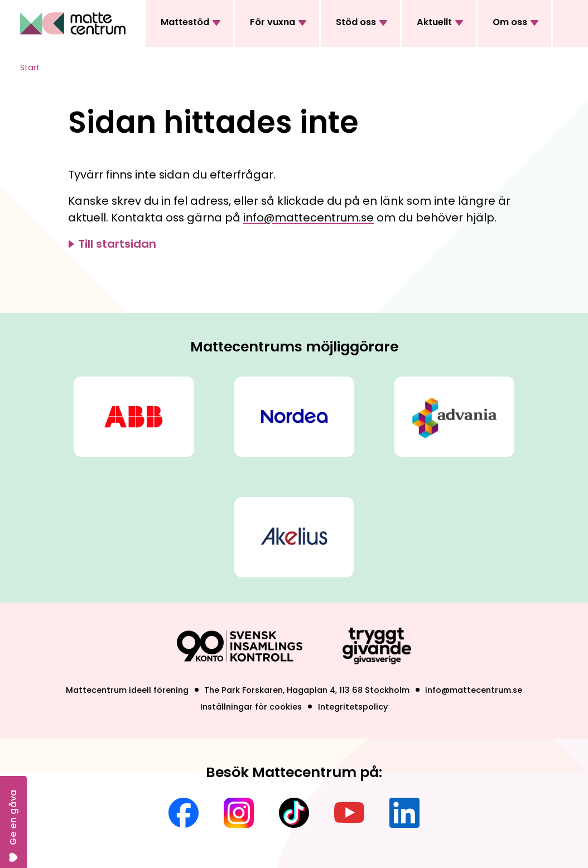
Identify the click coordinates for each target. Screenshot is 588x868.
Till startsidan (117, 244)
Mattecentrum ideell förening (127, 690)
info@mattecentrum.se (309, 218)
